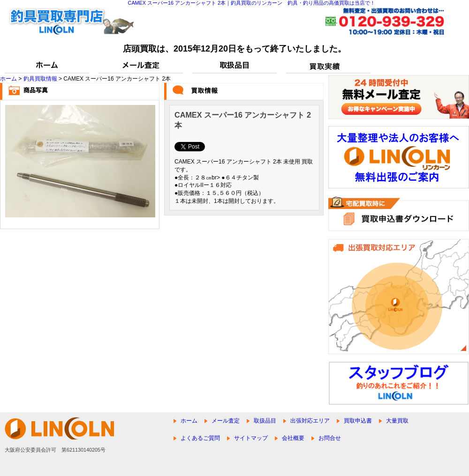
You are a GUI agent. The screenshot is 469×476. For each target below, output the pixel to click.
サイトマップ (251, 438)
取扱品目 (265, 421)
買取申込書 (358, 421)
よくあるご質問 (200, 438)
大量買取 (397, 421)
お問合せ (330, 438)
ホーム (8, 79)
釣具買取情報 (40, 79)
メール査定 (226, 421)
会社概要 (293, 438)
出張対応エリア (310, 421)
